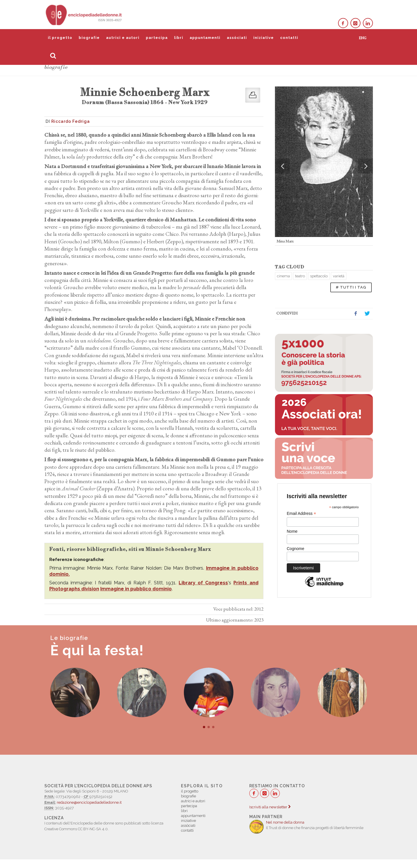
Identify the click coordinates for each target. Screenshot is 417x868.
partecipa (157, 38)
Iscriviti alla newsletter (270, 807)
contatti (289, 38)
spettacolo (319, 276)
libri (179, 38)
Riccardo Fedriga (71, 121)
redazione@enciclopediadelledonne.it (89, 802)
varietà (339, 276)
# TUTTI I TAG (351, 287)
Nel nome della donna (285, 822)
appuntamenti (205, 38)
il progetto (60, 38)
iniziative (264, 38)
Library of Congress (203, 583)
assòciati (237, 38)
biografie (89, 38)
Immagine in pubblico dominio (136, 589)
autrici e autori (123, 38)
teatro (300, 276)
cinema (283, 276)
